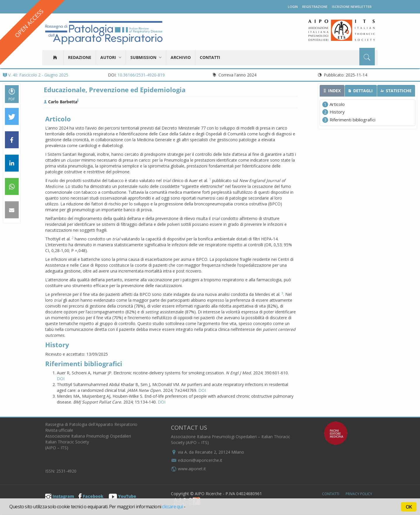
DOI (61, 379)
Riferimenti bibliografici (352, 120)
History (337, 112)
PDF (12, 94)
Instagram (60, 496)
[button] (12, 117)
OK (409, 507)
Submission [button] (146, 57)
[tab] (332, 91)
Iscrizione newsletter (352, 7)
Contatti (210, 57)
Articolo (337, 104)
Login (293, 7)
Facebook (91, 496)
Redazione (80, 57)
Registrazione (315, 7)
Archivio (181, 57)
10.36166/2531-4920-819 (141, 75)
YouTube (123, 496)
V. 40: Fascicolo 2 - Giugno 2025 (36, 75)
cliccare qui (172, 507)
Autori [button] (111, 57)
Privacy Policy (359, 494)
